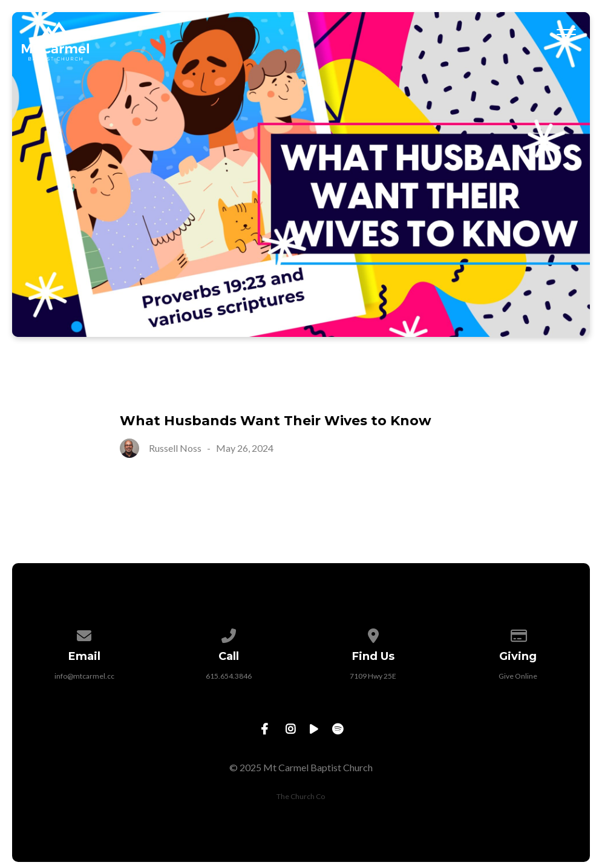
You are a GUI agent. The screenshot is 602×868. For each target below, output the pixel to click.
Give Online (518, 676)
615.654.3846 (229, 676)
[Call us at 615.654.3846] (229, 634)
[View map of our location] (373, 634)
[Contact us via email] (84, 634)
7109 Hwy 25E (373, 676)
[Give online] (518, 634)
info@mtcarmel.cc (84, 676)
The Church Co (301, 796)
